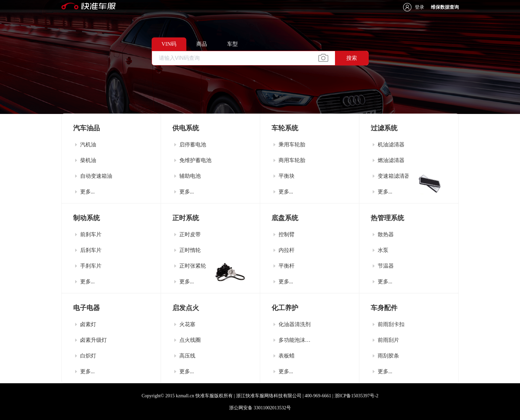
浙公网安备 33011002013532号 (260, 408)
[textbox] (243, 58)
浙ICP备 (357, 396)
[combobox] (260, 58)
